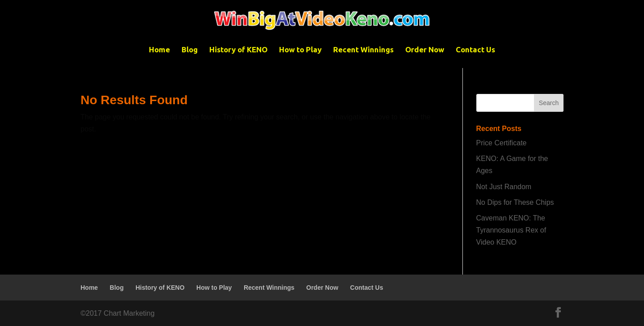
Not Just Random (504, 187)
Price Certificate (502, 143)
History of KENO (238, 50)
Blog (190, 50)
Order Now (425, 50)
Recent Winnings (363, 50)
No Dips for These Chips (515, 202)
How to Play (300, 50)
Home (159, 50)
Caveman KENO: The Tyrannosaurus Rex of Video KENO (511, 230)
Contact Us (475, 50)
